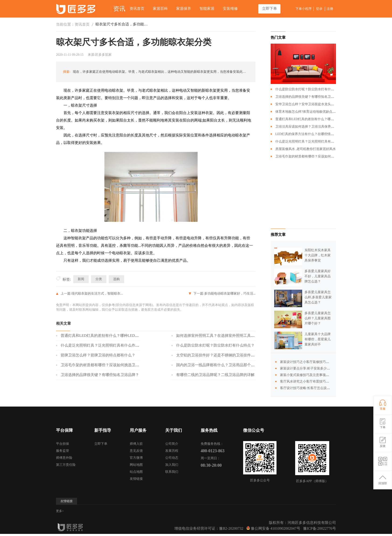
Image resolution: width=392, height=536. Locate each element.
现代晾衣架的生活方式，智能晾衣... (97, 294)
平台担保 (63, 444)
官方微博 (136, 458)
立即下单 (269, 9)
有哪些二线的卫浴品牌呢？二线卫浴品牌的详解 (215, 375)
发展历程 (172, 451)
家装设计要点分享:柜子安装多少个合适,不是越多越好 (318, 368)
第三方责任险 (66, 465)
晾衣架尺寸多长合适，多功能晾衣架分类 (122, 24)
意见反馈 (136, 451)
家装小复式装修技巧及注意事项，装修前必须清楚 (316, 375)
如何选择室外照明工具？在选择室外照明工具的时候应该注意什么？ (232, 336)
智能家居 (207, 9)
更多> (60, 511)
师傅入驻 (136, 444)
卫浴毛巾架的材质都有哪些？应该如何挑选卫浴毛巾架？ (107, 365)
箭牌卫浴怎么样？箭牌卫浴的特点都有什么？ (98, 355)
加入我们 (172, 465)
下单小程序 (304, 9)
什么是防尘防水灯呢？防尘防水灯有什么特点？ (215, 345)
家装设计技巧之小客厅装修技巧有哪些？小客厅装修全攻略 (322, 362)
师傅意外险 (64, 458)
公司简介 (172, 444)
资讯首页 (137, 9)
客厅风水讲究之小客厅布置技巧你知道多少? (312, 381)
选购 (116, 279)
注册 (330, 9)
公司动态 (172, 458)
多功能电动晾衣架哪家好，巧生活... (230, 294)
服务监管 (63, 451)
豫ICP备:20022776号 (320, 528)
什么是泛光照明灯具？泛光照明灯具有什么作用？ (102, 345)
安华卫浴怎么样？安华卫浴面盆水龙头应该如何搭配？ (315, 104)
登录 (319, 9)
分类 (99, 279)
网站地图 (136, 465)
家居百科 (160, 9)
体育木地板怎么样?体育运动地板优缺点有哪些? (309, 112)
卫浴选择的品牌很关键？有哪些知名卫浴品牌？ (100, 375)
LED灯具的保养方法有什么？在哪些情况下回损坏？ (313, 134)
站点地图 (136, 472)
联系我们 (172, 472)
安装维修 (230, 9)
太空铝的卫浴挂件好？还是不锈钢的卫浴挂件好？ (217, 355)
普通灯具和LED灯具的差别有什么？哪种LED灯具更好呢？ (109, 336)
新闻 (81, 279)
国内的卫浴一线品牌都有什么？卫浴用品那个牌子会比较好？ (227, 365)
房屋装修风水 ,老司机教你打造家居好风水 (306, 149)
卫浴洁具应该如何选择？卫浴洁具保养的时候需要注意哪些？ (319, 127)
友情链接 (136, 479)
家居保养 (184, 9)
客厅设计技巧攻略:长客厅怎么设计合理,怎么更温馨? (318, 388)
